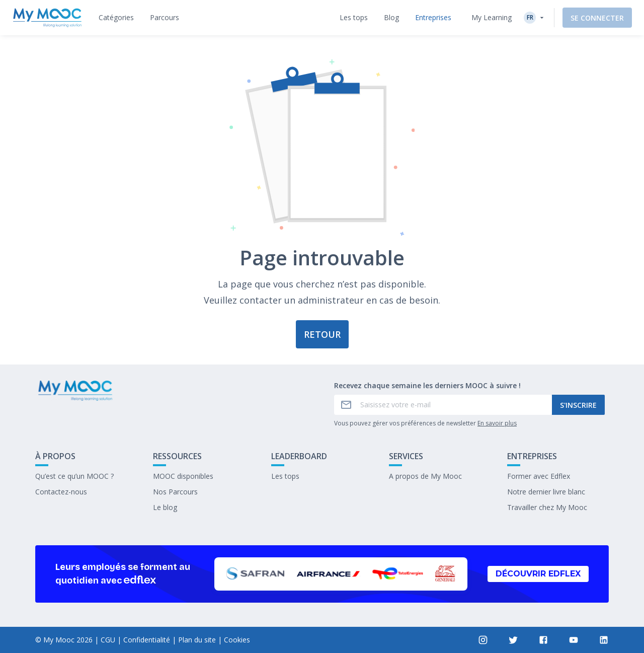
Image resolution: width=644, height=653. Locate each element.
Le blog (165, 507)
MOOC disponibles (183, 476)
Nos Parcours (175, 492)
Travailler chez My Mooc (547, 507)
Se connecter (597, 18)
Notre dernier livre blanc (546, 492)
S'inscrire (578, 405)
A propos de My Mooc (425, 476)
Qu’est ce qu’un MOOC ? (74, 476)
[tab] (116, 18)
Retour (322, 334)
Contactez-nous (61, 492)
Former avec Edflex (539, 476)
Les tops (285, 476)
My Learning (492, 17)
